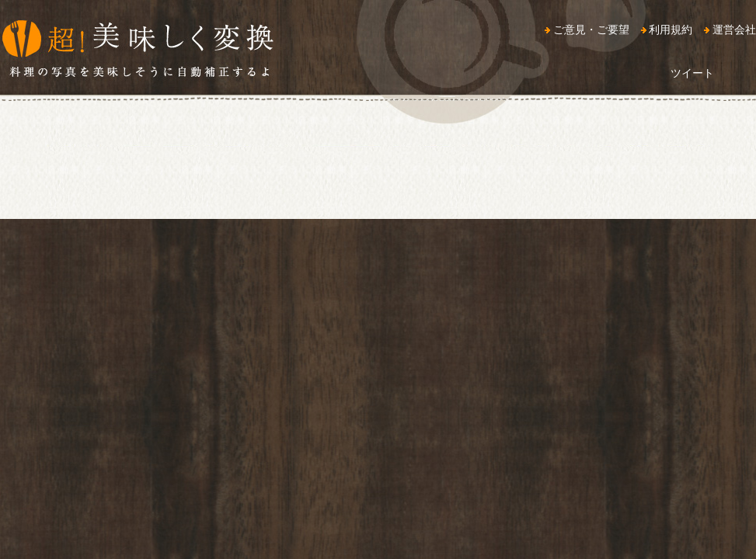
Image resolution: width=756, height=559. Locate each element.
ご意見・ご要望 (591, 30)
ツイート (692, 73)
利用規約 (671, 30)
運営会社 (734, 30)
